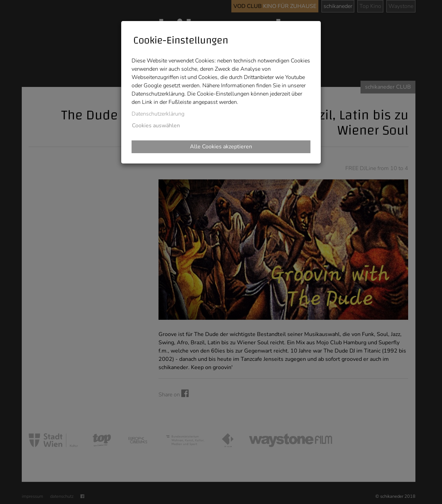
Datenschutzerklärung (158, 114)
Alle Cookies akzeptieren (221, 147)
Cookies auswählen (156, 126)
